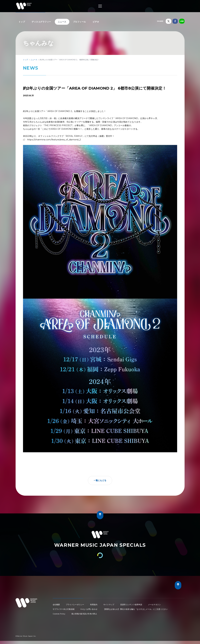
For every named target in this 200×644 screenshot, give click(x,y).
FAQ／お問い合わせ (89, 609)
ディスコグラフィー (41, 22)
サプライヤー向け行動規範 (64, 609)
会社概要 (56, 605)
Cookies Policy (59, 614)
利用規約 (94, 605)
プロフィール (80, 22)
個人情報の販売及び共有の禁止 (84, 614)
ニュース (62, 22)
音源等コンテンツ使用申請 (131, 605)
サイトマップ (109, 605)
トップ (22, 22)
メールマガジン (154, 605)
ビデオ (96, 22)
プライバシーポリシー (75, 605)
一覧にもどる (100, 480)
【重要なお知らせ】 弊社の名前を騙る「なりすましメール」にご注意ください (136, 609)
